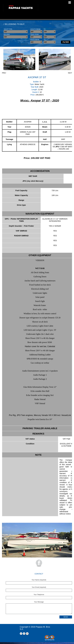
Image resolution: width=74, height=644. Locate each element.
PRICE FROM (35, 40)
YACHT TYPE (8, 29)
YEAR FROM (34, 34)
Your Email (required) (39, 587)
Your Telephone (39, 595)
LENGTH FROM (35, 29)
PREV (4, 73)
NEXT (70, 73)
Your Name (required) (39, 580)
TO (45, 29)
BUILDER (7, 34)
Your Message (39, 602)
